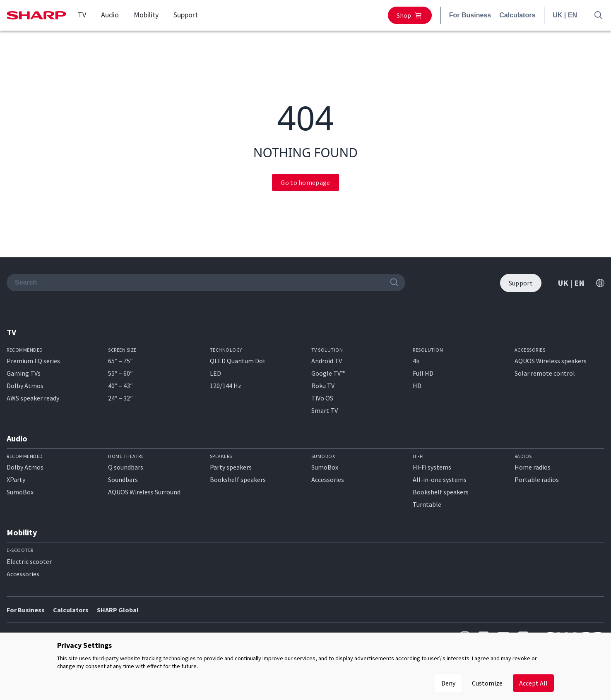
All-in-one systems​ (440, 479)
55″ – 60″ (120, 373)
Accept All (533, 683)
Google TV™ (328, 373)
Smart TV (325, 410)
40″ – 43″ (120, 386)
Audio (110, 15)
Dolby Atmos (25, 386)
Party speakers (231, 467)
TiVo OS (322, 398)
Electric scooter (29, 561)
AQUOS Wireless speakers (551, 361)
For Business (470, 15)
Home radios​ (533, 467)
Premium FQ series (33, 361)
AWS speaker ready (33, 398)
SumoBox (20, 492)
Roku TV (323, 386)
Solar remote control (545, 373)
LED (215, 373)
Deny (448, 683)
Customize (487, 683)
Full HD (423, 373)
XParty (16, 479)
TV (82, 15)
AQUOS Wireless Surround (144, 492)
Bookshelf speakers (238, 479)
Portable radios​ (537, 479)
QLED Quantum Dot (238, 361)
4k (416, 361)
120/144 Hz (226, 386)
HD (417, 386)
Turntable (427, 504)
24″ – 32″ (120, 398)
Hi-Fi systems (432, 467)
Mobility (146, 15)
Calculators (517, 15)
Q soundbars (126, 467)
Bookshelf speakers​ (441, 492)
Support (186, 15)
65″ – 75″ (120, 361)
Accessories (328, 479)
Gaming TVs (24, 373)
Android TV (327, 361)
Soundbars (123, 479)
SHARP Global (118, 610)
